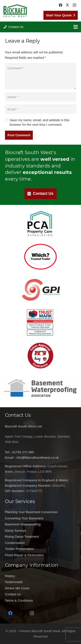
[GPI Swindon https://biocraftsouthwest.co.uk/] (40, 290)
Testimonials (14, 582)
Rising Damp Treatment (22, 536)
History (10, 576)
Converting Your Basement (24, 518)
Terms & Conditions (19, 600)
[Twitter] (67, 5)
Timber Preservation (20, 549)
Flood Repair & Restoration (25, 555)
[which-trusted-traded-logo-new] (40, 257)
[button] (13, 27)
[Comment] (41, 76)
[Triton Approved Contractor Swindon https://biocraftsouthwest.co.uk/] (40, 355)
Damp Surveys (16, 530)
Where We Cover (17, 588)
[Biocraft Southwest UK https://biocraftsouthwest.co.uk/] (15, 11)
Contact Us (13, 594)
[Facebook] (60, 5)
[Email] (41, 109)
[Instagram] (74, 5)
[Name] (41, 97)
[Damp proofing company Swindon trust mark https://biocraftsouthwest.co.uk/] (40, 322)
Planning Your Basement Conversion (31, 512)
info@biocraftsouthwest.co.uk (38, 457)
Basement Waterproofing (23, 524)
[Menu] (76, 27)
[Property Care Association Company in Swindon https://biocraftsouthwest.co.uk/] (40, 224)
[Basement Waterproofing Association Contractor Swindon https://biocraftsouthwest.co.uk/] (40, 388)
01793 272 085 (23, 452)
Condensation (15, 543)
